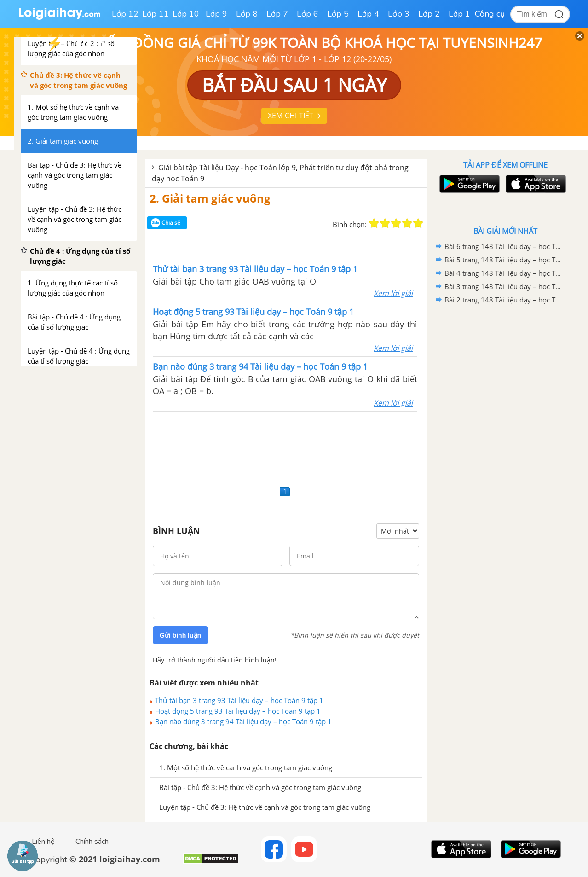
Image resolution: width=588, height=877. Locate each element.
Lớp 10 (186, 14)
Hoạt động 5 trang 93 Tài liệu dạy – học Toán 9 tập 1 (238, 711)
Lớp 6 (308, 14)
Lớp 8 (247, 14)
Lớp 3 (399, 14)
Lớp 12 (125, 14)
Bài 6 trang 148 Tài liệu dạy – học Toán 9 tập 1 (504, 246)
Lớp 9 (216, 14)
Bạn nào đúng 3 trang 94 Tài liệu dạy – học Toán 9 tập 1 (243, 721)
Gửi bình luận (180, 635)
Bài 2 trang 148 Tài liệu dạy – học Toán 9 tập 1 (504, 300)
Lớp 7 (277, 14)
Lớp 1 (459, 14)
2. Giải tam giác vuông (210, 198)
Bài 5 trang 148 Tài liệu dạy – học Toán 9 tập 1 (504, 260)
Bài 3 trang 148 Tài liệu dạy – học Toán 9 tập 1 (504, 286)
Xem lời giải (393, 293)
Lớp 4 (368, 14)
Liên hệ (43, 842)
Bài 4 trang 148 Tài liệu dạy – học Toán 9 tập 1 (504, 273)
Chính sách (92, 842)
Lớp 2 (429, 14)
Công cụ (490, 14)
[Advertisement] (286, 447)
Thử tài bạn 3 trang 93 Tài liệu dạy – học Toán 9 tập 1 (239, 700)
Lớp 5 (338, 14)
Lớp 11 (156, 14)
